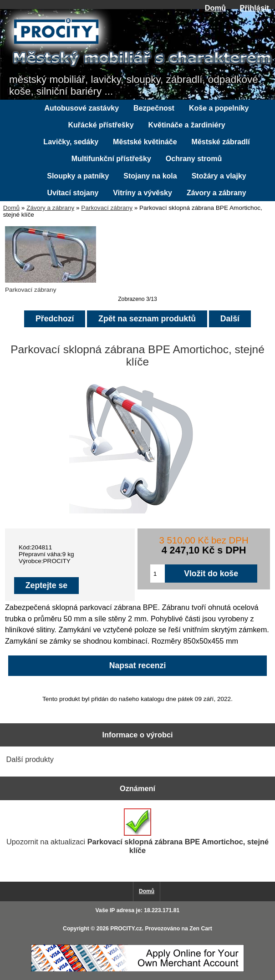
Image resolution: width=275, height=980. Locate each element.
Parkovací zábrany (107, 208)
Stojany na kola (150, 176)
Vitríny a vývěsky (143, 193)
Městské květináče (145, 142)
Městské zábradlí (221, 142)
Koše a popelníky (219, 108)
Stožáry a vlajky (219, 176)
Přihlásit (255, 8)
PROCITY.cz (126, 929)
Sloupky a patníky (78, 176)
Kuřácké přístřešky (101, 125)
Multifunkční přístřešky (111, 159)
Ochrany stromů (194, 159)
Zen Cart (201, 929)
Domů (215, 8)
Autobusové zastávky (82, 108)
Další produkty (30, 759)
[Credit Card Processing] (137, 970)
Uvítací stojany (73, 193)
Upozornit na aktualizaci (137, 831)
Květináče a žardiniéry (187, 125)
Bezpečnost (154, 108)
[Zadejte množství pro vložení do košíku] (158, 574)
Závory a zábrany (50, 208)
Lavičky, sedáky (71, 142)
